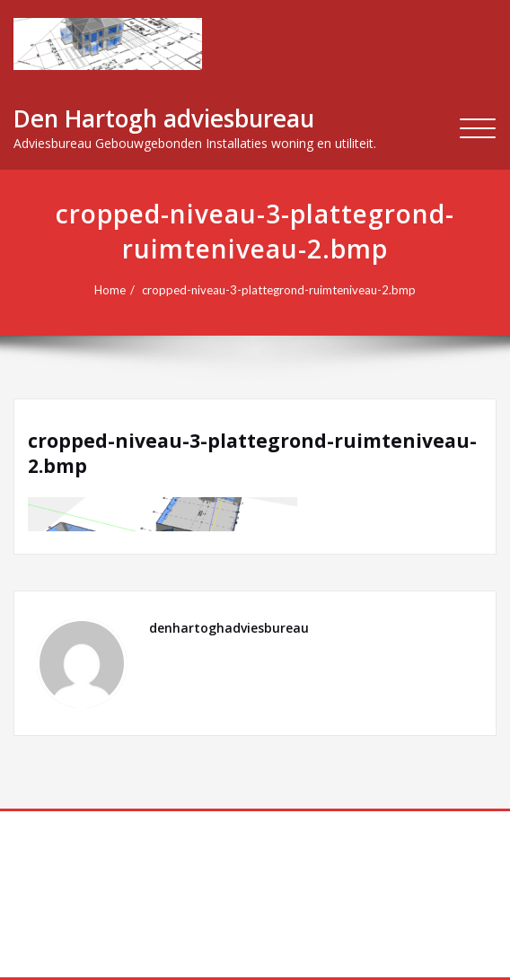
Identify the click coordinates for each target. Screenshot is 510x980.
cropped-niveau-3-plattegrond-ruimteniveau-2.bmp (279, 290)
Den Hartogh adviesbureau (164, 118)
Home (110, 290)
